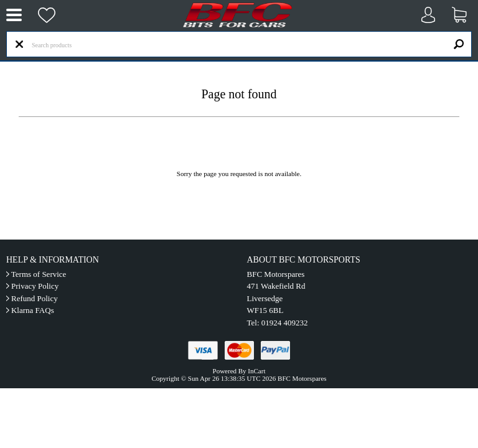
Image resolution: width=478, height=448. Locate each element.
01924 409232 (285, 323)
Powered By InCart (239, 371)
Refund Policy (35, 298)
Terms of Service (39, 274)
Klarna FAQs (33, 310)
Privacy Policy (35, 286)
